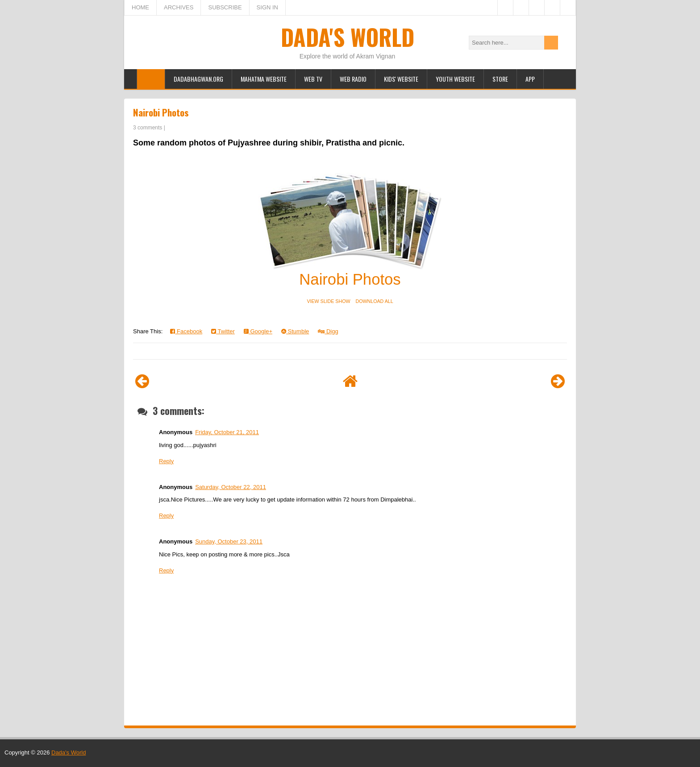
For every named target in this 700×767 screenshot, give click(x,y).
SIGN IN (267, 7)
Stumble (295, 331)
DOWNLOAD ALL (375, 301)
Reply (166, 461)
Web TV (313, 79)
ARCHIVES (179, 7)
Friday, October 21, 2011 (227, 432)
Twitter (223, 331)
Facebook (186, 331)
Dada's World (348, 37)
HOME (140, 7)
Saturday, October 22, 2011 (231, 487)
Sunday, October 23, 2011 (229, 541)
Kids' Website (401, 79)
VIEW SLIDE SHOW (328, 301)
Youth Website (455, 79)
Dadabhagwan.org (198, 79)
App (530, 79)
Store (500, 79)
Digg (328, 331)
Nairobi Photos (161, 112)
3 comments (148, 128)
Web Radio (353, 79)
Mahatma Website (264, 79)
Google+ (258, 331)
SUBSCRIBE (225, 7)
